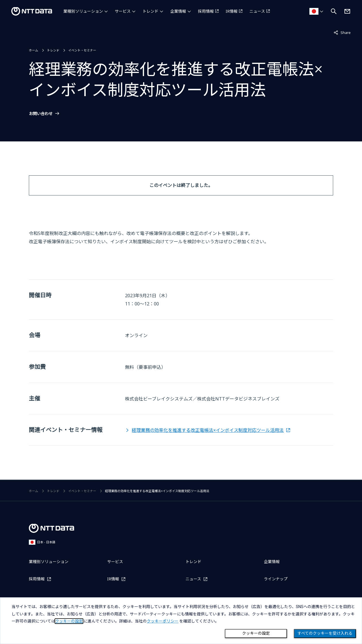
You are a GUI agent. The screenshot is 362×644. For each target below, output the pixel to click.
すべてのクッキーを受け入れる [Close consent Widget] (325, 633)
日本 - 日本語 (42, 542)
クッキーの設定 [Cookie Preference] (256, 633)
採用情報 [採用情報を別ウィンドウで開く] (206, 11)
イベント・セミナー (82, 50)
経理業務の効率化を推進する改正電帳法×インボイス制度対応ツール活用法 (208, 430)
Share (342, 32)
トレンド (150, 11)
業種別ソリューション (83, 11)
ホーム (34, 50)
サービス (123, 11)
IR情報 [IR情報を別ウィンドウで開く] (232, 11)
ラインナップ (276, 579)
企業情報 (178, 11)
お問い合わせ (41, 114)
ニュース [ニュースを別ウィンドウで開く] (257, 11)
